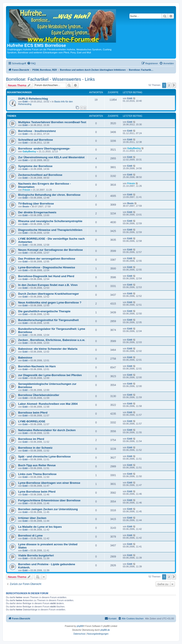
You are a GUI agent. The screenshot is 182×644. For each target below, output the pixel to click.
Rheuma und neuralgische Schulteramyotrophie (50, 221)
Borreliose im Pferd (31, 439)
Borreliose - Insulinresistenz (37, 131)
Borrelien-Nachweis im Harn (37, 366)
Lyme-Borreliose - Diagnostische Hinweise (47, 267)
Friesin (26, 190)
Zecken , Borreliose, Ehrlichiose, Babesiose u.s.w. (52, 340)
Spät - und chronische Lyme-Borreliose (44, 456)
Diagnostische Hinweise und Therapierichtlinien (50, 230)
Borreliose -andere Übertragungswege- (44, 149)
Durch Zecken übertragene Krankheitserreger (48, 294)
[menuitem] (31, 63)
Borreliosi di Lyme (30, 536)
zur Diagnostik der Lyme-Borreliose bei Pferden (50, 375)
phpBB (80, 626)
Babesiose (25, 358)
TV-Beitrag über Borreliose (36, 204)
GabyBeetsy (29, 151)
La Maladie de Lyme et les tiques (40, 527)
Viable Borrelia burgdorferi (36, 555)
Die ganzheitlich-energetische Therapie (44, 311)
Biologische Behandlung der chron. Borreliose (49, 195)
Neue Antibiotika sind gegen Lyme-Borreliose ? (50, 303)
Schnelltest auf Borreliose (36, 140)
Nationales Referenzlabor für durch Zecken (47, 430)
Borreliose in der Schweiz (35, 448)
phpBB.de (105, 630)
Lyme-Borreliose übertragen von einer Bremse (49, 483)
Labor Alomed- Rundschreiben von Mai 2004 (48, 404)
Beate (26, 206)
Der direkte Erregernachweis (37, 212)
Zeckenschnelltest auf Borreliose (40, 175)
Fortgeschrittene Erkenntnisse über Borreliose (49, 500)
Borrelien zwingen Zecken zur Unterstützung (48, 509)
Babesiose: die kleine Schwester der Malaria (48, 349)
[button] (174, 85)
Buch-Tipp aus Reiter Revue (37, 465)
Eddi (25, 102)
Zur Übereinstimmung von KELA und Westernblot (51, 157)
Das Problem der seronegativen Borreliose (47, 259)
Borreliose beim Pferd (33, 413)
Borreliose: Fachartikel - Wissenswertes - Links (50, 79)
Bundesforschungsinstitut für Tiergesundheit (48, 320)
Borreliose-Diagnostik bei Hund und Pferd (46, 276)
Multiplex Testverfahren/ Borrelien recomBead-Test (52, 122)
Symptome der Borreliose (35, 166)
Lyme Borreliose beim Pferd (37, 492)
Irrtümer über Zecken (32, 518)
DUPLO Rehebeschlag (33, 99)
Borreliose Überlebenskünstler (39, 395)
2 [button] (169, 85)
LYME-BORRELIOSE (32, 421)
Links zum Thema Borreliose (37, 474)
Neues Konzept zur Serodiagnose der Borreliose (51, 250)
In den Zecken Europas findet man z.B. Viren (48, 285)
